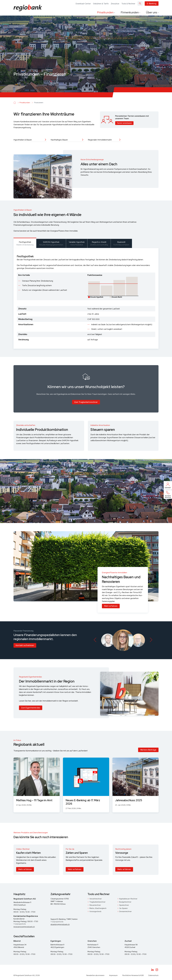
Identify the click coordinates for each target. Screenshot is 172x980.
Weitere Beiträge (148, 750)
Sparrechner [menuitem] (124, 905)
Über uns (152, 12)
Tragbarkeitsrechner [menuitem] (97, 902)
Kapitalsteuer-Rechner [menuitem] (128, 899)
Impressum (113, 975)
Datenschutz (153, 975)
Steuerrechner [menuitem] (95, 905)
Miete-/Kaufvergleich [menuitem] (98, 908)
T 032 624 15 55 (57, 922)
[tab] (25, 243)
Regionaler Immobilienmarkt (100, 140)
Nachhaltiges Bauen (59, 140)
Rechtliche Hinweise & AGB (133, 975)
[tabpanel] (86, 298)
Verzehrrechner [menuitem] (96, 899)
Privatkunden (106, 12)
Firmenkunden (130, 12)
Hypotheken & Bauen (23, 140)
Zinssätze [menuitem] (115, 4)
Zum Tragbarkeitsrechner (86, 402)
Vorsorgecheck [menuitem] (95, 911)
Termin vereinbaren (124, 123)
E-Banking (152, 4)
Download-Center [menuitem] (83, 4)
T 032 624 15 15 (20, 924)
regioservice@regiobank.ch (24, 927)
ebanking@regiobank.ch (60, 924)
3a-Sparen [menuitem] (123, 908)
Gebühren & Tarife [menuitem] (101, 4)
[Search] (140, 4)
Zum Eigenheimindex (31, 708)
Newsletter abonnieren (95, 975)
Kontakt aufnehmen (25, 645)
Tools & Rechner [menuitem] (128, 4)
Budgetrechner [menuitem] (125, 902)
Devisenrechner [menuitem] (125, 911)
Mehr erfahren (111, 606)
